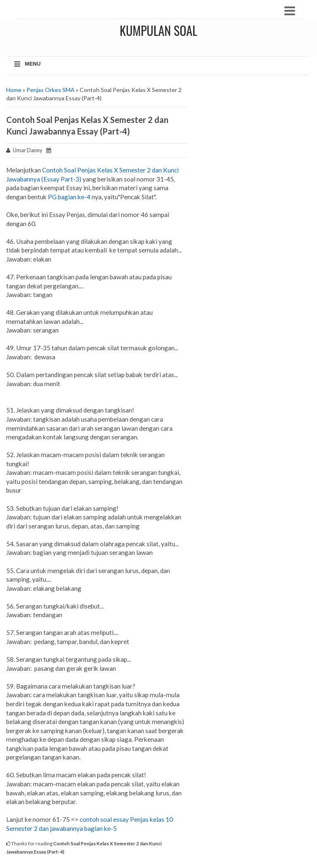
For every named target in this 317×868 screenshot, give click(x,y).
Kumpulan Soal (158, 30)
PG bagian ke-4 (69, 197)
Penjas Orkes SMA (51, 90)
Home (14, 90)
